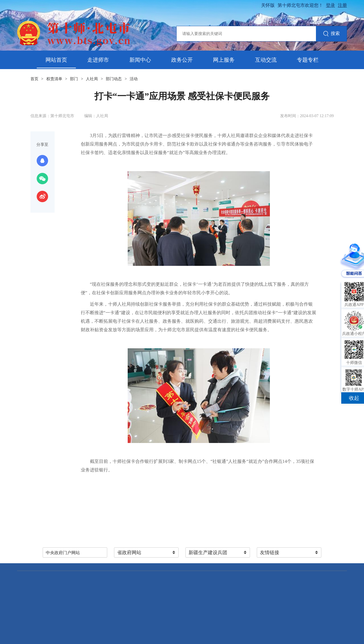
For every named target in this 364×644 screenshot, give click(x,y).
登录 (330, 5)
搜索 (331, 34)
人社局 (92, 79)
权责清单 (54, 79)
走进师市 (98, 60)
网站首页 (56, 60)
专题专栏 (308, 60)
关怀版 (268, 5)
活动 (134, 79)
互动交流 (266, 60)
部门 (74, 79)
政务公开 (182, 60)
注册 (342, 5)
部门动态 (114, 79)
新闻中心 (140, 60)
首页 (34, 79)
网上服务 (224, 60)
